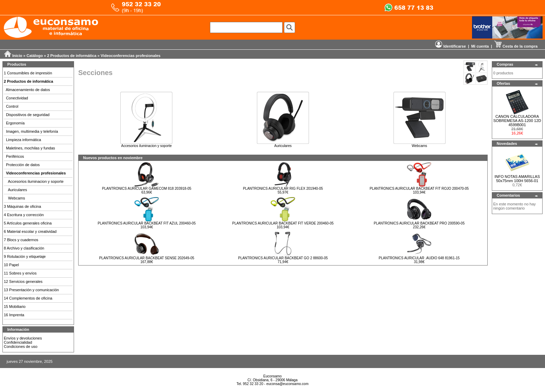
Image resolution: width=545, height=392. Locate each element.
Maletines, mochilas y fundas (30, 148)
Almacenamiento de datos (28, 90)
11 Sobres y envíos (20, 273)
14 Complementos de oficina (28, 298)
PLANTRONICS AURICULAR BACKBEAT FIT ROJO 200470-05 (419, 189)
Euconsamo (273, 376)
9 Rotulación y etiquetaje (25, 256)
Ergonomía (15, 123)
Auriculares (18, 190)
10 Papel (11, 265)
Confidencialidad (18, 342)
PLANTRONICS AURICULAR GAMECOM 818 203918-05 (147, 189)
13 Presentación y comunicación (31, 290)
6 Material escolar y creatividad (30, 231)
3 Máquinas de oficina (22, 206)
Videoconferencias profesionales (131, 56)
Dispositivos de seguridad (28, 115)
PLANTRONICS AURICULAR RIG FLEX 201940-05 (283, 189)
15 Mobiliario (15, 307)
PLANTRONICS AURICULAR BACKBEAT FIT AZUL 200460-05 (147, 223)
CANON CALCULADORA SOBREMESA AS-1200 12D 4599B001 (517, 121)
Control (12, 106)
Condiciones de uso (21, 346)
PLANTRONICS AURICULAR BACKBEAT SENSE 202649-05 (147, 258)
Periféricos (15, 156)
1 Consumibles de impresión (28, 73)
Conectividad (17, 98)
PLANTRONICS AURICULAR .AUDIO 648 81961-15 (419, 258)
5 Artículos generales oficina (28, 223)
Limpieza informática (23, 140)
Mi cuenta (480, 46)
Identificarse (450, 46)
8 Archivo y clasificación (24, 248)
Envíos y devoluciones (23, 338)
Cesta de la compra (516, 46)
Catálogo (35, 56)
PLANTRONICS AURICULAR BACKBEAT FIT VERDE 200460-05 (283, 223)
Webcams (17, 198)
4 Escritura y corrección (24, 215)
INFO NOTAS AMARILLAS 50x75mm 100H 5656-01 (517, 179)
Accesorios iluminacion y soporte (36, 181)
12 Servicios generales (23, 281)
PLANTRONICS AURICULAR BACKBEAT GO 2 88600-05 (283, 258)
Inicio (17, 56)
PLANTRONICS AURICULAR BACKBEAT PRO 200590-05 (419, 223)
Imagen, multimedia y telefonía (32, 131)
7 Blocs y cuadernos (21, 240)
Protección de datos (23, 165)
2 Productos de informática (72, 56)
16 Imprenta (14, 315)
